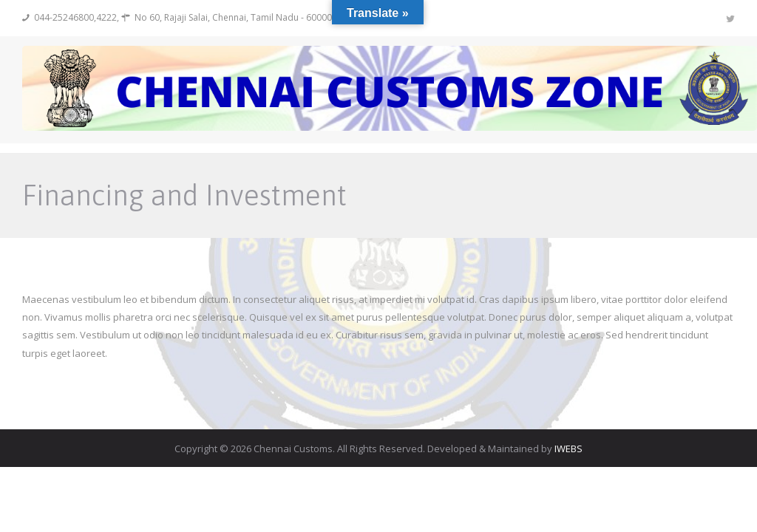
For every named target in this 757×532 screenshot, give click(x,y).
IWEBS (568, 449)
